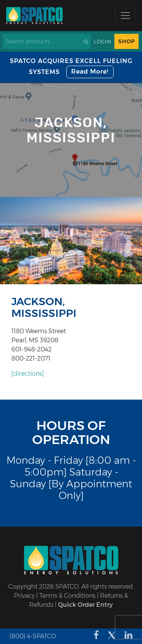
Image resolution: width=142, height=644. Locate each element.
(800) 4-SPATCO (33, 636)
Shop (126, 41)
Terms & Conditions (67, 596)
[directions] (28, 374)
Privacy (24, 596)
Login (103, 42)
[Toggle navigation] (125, 16)
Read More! (90, 72)
